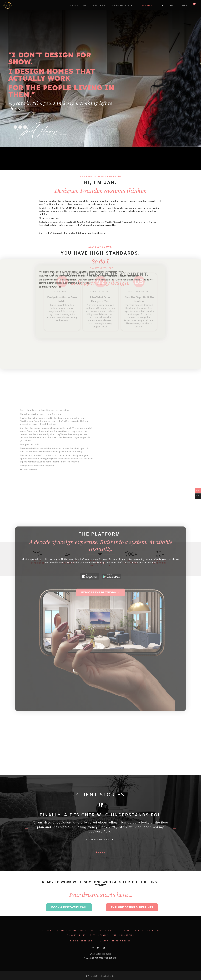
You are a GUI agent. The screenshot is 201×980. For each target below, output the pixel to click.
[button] (27, 829)
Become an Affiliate (148, 930)
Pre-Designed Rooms (83, 941)
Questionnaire (107, 930)
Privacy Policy (76, 935)
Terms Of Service (123, 935)
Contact (126, 930)
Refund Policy (99, 935)
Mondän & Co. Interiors (106, 976)
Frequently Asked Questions (75, 930)
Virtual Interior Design (115, 941)
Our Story (47, 930)
